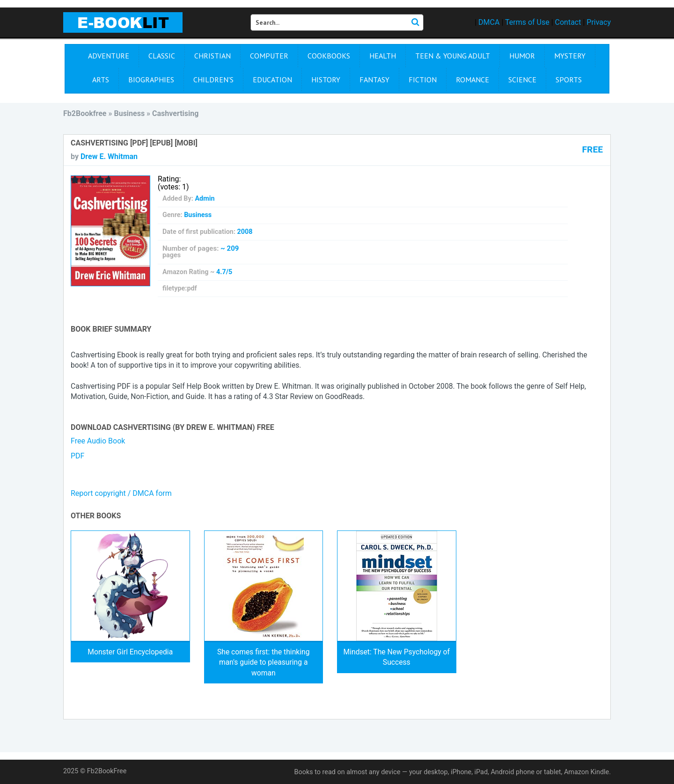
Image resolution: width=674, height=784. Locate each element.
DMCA (489, 22)
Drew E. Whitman (109, 156)
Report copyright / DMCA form (121, 493)
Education (272, 80)
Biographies (151, 80)
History (326, 80)
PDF (77, 456)
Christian (212, 56)
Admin (205, 199)
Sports (569, 80)
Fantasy (374, 80)
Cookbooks (329, 56)
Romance (473, 80)
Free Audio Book (98, 441)
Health (383, 56)
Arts (101, 80)
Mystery (570, 56)
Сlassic (162, 56)
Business (198, 215)
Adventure (109, 56)
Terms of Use (527, 22)
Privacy (599, 22)
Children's (213, 80)
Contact (568, 22)
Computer (269, 56)
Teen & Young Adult (453, 56)
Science (522, 80)
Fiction (423, 80)
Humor (522, 56)
